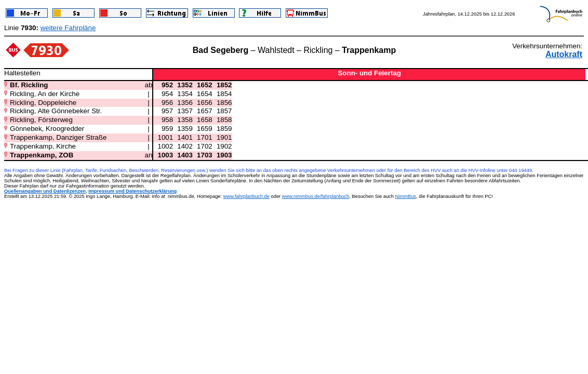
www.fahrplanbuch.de (246, 196)
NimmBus (406, 196)
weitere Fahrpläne (68, 28)
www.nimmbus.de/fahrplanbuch (316, 196)
